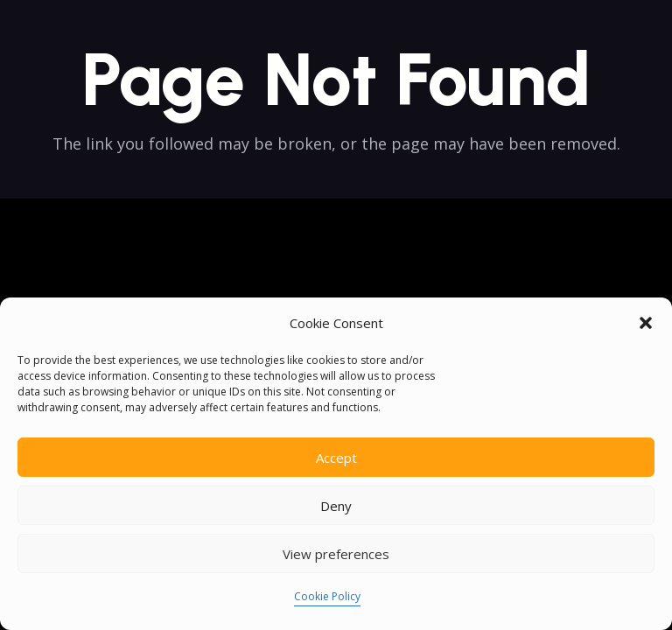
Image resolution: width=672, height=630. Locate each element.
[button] (646, 323)
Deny (336, 506)
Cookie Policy (327, 596)
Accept (336, 458)
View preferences (336, 554)
